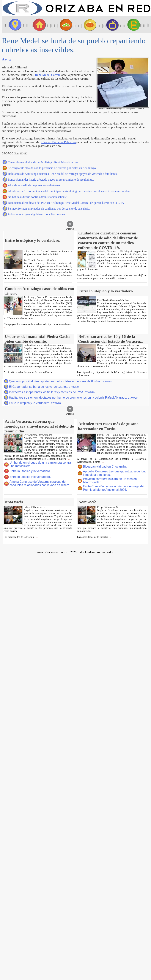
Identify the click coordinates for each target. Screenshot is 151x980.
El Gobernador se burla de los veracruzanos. (44, 387)
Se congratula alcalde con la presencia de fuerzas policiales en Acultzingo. (52, 168)
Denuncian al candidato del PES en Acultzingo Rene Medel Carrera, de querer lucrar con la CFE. (66, 203)
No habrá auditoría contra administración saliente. (38, 197)
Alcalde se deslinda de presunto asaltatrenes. (34, 185)
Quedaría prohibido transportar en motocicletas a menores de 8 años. (60, 381)
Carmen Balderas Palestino (59, 142)
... (37, 279)
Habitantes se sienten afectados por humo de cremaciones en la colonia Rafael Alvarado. (73, 398)
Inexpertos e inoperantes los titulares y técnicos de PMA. (52, 392)
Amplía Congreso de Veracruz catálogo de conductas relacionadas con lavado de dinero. (40, 483)
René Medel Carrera (48, 75)
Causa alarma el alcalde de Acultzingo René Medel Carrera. (44, 162)
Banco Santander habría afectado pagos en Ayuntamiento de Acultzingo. (51, 180)
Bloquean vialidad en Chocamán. (105, 467)
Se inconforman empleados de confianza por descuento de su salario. (49, 209)
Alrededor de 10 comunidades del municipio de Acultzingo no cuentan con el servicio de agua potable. (69, 191)
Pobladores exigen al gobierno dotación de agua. (37, 214)
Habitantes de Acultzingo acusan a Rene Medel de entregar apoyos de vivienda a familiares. (63, 174)
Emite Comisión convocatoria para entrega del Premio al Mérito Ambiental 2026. (114, 488)
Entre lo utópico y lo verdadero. (35, 403)
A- (11, 60)
